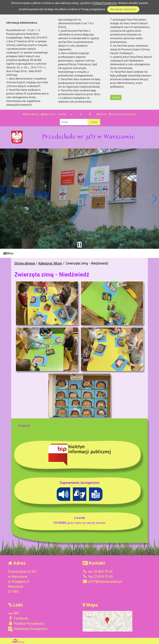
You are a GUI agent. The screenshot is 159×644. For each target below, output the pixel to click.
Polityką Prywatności (105, 3)
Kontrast (102, 114)
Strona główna (31, 114)
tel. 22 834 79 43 (98, 572)
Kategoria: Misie (50, 263)
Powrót (24, 426)
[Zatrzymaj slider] (79, 245)
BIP (14, 613)
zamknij (116, 97)
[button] (5, 199)
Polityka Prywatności (26, 623)
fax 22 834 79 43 (98, 577)
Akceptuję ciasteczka (123, 9)
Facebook (18, 618)
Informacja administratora (123, 114)
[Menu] (79, 253)
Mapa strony (48, 114)
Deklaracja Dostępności (28, 629)
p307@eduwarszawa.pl (102, 582)
